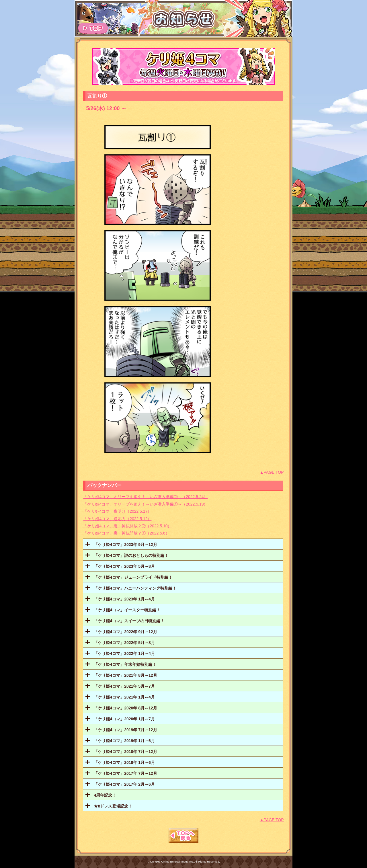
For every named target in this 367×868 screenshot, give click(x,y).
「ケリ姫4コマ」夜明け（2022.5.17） (117, 511)
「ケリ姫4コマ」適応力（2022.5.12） (117, 519)
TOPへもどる (183, 836)
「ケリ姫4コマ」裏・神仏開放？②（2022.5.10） (127, 526)
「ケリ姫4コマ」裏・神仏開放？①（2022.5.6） (126, 533)
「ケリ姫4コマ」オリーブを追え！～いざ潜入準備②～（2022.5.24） (145, 497)
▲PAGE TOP (272, 472)
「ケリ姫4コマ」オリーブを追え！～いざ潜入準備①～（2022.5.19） (145, 504)
